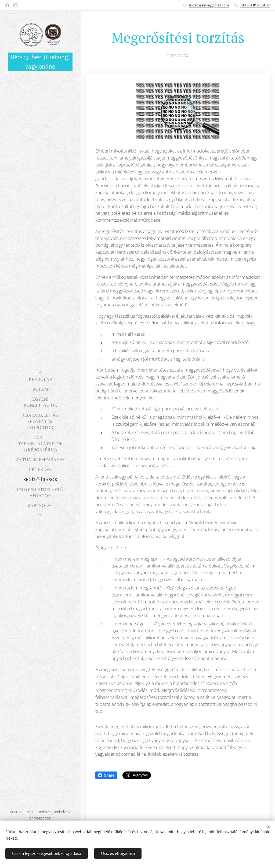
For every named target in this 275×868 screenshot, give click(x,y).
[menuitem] (40, 379)
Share (106, 775)
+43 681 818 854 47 (255, 5)
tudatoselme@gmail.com (209, 5)
